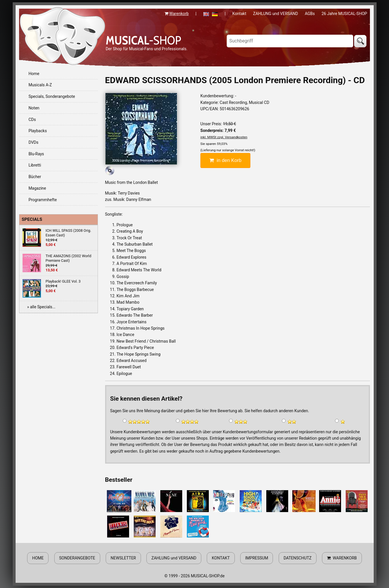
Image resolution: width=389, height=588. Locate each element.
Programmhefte (43, 200)
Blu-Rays (36, 154)
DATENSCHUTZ (298, 558)
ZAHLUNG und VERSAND (276, 14)
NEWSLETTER (123, 558)
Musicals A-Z (40, 85)
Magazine (37, 188)
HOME (38, 558)
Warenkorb (179, 14)
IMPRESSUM (257, 558)
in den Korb (225, 160)
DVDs (33, 142)
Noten (34, 108)
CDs (32, 120)
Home (34, 74)
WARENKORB (342, 558)
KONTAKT (221, 558)
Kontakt (239, 14)
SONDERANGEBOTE (77, 558)
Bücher (35, 177)
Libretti (35, 165)
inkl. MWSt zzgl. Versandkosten (224, 137)
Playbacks (38, 131)
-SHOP (143, 40)
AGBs (310, 14)
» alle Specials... (41, 307)
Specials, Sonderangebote (52, 96)
